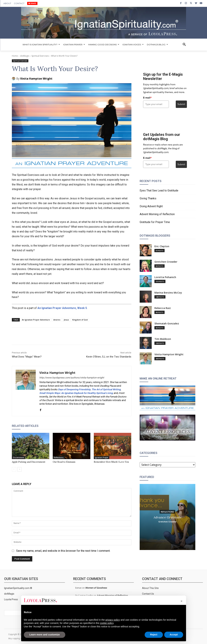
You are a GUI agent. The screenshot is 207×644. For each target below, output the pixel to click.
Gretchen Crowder (166, 262)
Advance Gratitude (167, 517)
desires (57, 320)
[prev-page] (14, 469)
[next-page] (19, 469)
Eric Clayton (162, 246)
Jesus (66, 320)
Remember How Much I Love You (111, 462)
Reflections (59, 458)
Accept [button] (174, 635)
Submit (181, 104)
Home (15, 56)
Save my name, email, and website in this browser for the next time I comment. (63, 551)
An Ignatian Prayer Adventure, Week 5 (62, 308)
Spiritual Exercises (40, 56)
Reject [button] (154, 635)
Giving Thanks (148, 198)
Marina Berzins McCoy (168, 293)
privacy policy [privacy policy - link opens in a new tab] (113, 620)
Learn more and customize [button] (45, 635)
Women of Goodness (96, 588)
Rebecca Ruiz (163, 308)
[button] (184, 45)
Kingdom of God (80, 320)
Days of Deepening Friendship (74, 389)
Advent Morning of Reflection (157, 214)
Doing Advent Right (151, 206)
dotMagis (25, 56)
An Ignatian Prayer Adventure (36, 320)
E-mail (147, 98)
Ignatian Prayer (102, 458)
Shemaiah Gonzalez (167, 323)
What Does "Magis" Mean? (27, 357)
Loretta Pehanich (165, 277)
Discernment (18, 458)
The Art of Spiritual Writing (106, 389)
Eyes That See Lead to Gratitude (159, 191)
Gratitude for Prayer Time (155, 222)
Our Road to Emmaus (64, 462)
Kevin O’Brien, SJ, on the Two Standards (109, 357)
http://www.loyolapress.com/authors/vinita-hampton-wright (72, 378)
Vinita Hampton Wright (36, 79)
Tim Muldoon (163, 339)
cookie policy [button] (107, 623)
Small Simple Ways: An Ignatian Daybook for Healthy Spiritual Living (76, 393)
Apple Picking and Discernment (29, 462)
